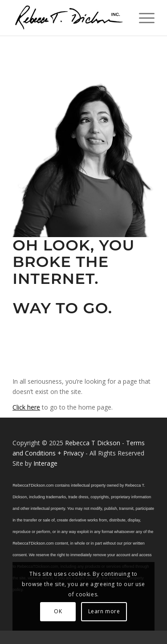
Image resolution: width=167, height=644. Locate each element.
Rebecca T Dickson (93, 443)
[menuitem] (142, 18)
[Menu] (142, 18)
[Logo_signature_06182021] (69, 18)
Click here (26, 407)
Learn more (104, 611)
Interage (45, 463)
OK (58, 611)
